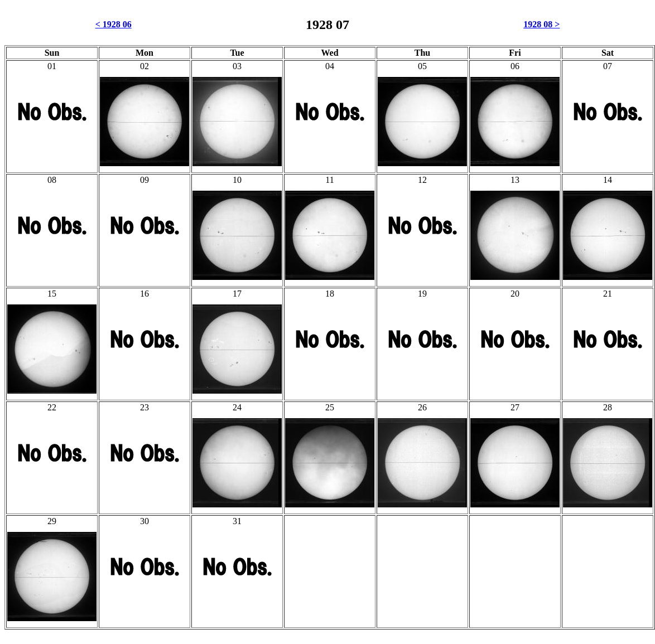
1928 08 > (541, 24)
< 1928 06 (114, 24)
